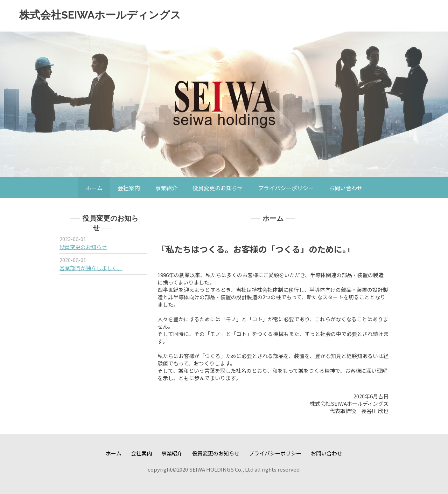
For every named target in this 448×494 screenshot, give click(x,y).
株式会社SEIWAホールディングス (100, 15)
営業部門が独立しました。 (91, 268)
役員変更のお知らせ (83, 247)
